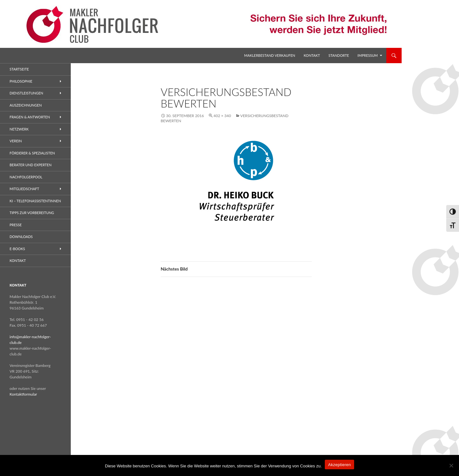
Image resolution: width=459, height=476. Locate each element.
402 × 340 (222, 116)
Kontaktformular (23, 394)
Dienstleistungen (26, 93)
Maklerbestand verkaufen (270, 55)
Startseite (19, 69)
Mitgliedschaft (24, 189)
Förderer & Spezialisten (32, 153)
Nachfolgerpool (26, 177)
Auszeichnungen (26, 105)
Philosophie (21, 81)
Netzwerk (19, 129)
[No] (451, 465)
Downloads (21, 237)
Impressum (368, 55)
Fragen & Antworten (30, 117)
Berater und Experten (31, 165)
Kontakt (312, 55)
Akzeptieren (339, 465)
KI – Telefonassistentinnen (35, 201)
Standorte (339, 55)
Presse (16, 225)
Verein (16, 141)
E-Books (17, 249)
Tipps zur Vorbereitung (32, 213)
